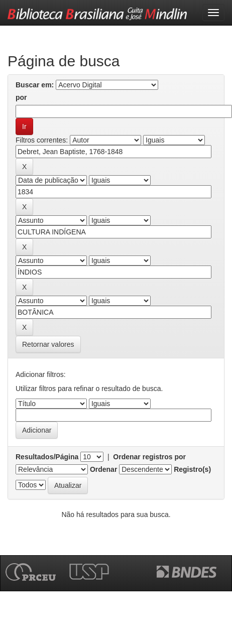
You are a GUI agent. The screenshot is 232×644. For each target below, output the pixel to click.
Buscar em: (35, 85)
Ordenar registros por (149, 457)
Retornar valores (48, 344)
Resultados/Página (47, 457)
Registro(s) (192, 469)
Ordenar (103, 469)
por (21, 97)
